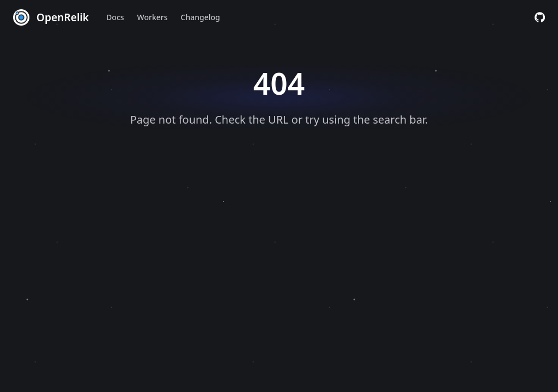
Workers (153, 17)
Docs (115, 17)
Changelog (201, 17)
